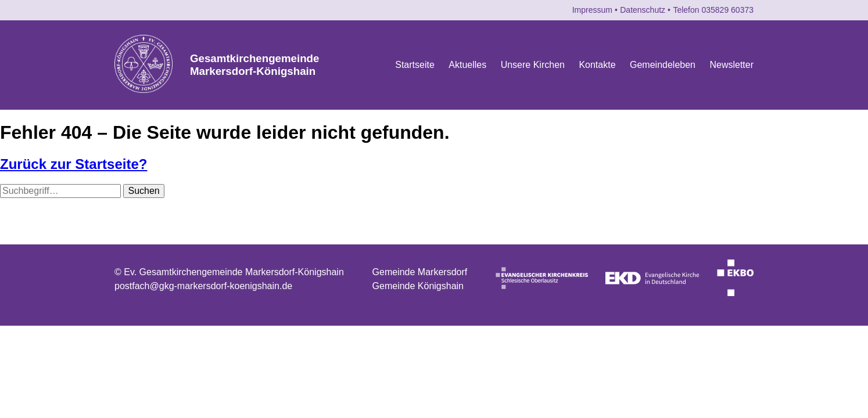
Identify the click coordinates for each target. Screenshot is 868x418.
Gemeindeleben (663, 65)
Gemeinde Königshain (418, 286)
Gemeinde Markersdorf (420, 272)
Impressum (592, 10)
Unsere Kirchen (533, 65)
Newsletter (731, 65)
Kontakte (597, 65)
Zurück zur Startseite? (73, 164)
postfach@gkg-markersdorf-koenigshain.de (203, 286)
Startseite (415, 65)
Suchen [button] (144, 191)
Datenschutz (643, 10)
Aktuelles (467, 65)
